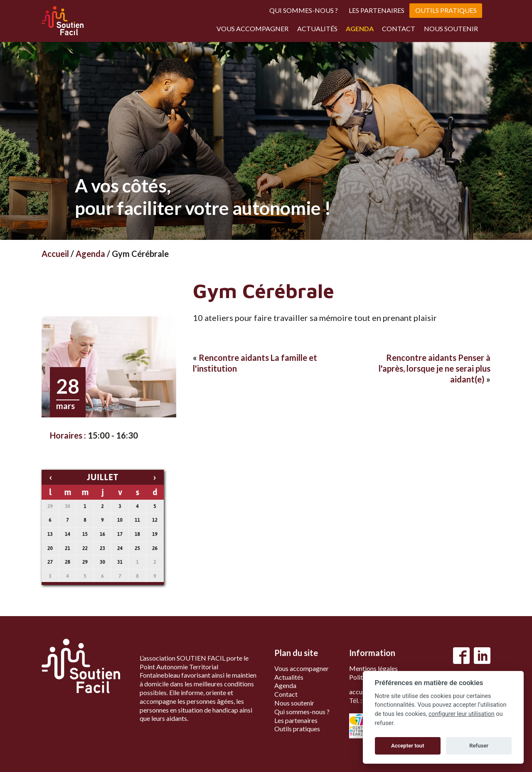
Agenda (360, 28)
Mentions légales (373, 668)
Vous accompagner (252, 28)
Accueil (55, 254)
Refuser (479, 746)
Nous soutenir (451, 28)
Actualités (317, 28)
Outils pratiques (446, 10)
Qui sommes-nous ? (304, 10)
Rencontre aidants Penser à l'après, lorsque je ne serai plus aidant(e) (435, 368)
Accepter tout (408, 746)
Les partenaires (377, 10)
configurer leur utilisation (462, 714)
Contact (399, 28)
